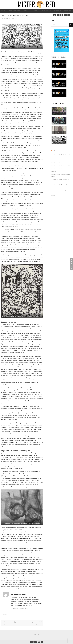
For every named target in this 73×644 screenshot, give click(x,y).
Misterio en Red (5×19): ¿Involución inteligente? (12, 623)
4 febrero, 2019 (7, 18)
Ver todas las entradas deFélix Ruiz (21, 608)
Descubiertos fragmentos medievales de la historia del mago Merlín (33, 623)
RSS (54, 150)
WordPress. (42, 637)
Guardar (6, 614)
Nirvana (37, 637)
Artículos (16, 18)
